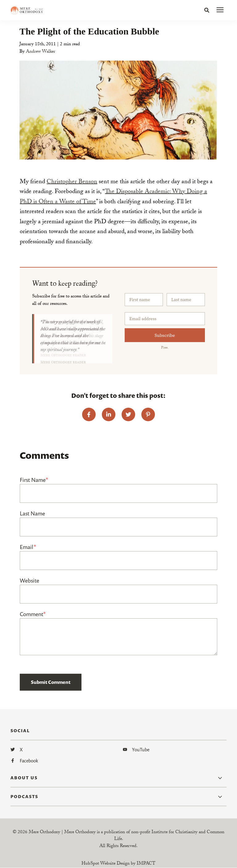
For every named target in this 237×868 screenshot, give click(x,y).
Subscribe (165, 335)
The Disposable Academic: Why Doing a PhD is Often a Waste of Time (113, 197)
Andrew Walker (41, 52)
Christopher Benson (72, 182)
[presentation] (220, 10)
